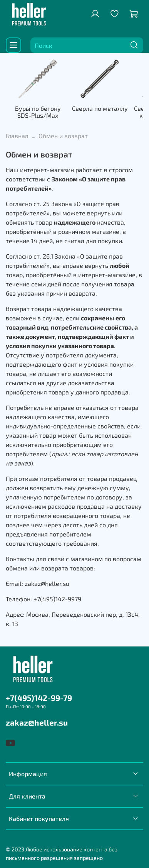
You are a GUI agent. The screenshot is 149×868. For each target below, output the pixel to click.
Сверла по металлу (100, 108)
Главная (17, 136)
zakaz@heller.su (37, 722)
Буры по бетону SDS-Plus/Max (38, 112)
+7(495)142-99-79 (39, 698)
